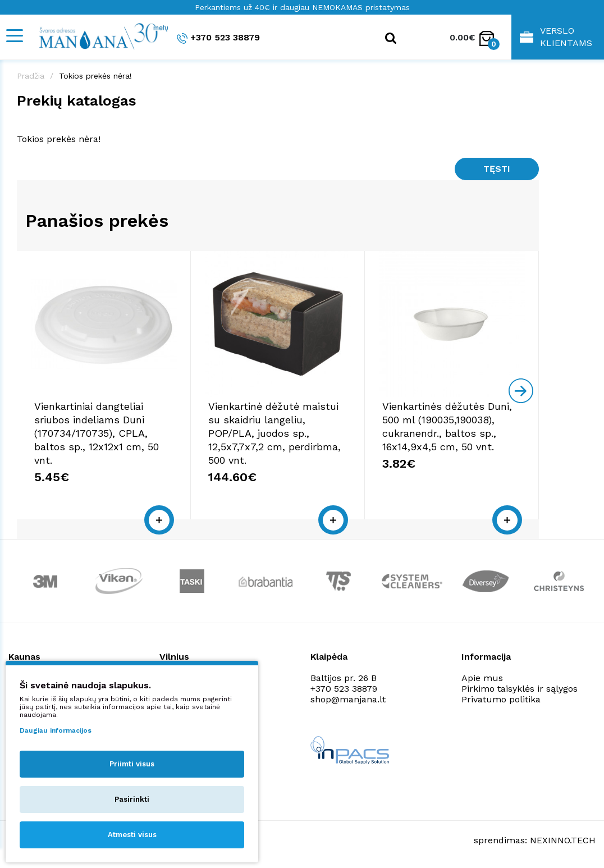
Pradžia (31, 76)
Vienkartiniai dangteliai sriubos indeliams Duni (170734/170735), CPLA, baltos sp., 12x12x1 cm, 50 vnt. (97, 433)
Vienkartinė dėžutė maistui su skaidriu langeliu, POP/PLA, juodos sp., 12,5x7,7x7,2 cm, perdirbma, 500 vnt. (274, 433)
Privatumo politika (501, 699)
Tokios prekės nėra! (95, 76)
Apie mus (482, 678)
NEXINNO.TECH (563, 840)
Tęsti (497, 169)
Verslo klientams (556, 37)
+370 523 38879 (218, 38)
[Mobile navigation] (14, 36)
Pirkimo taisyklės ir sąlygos (520, 689)
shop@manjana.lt (46, 699)
